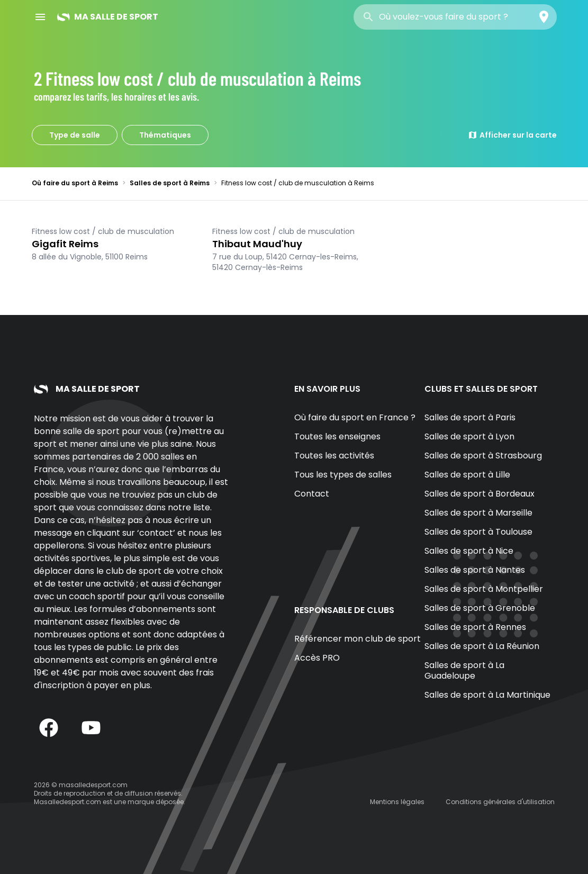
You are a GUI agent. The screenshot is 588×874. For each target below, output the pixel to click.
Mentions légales (397, 802)
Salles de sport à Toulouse (478, 532)
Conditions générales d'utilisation (500, 802)
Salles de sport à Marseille (478, 513)
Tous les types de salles (343, 475)
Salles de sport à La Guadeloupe (464, 670)
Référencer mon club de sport (358, 639)
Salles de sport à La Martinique (487, 695)
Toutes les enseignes (337, 436)
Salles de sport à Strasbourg (483, 456)
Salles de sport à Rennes (475, 627)
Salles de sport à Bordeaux (480, 494)
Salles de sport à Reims (170, 183)
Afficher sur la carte (512, 135)
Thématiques (165, 135)
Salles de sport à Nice (469, 551)
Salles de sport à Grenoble (480, 608)
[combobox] (455, 17)
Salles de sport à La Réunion (482, 646)
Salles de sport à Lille (467, 475)
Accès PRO (317, 658)
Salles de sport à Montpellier (484, 589)
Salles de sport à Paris (470, 417)
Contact (312, 494)
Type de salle (75, 135)
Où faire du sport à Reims (75, 183)
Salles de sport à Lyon (469, 436)
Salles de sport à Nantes (475, 570)
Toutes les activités (334, 456)
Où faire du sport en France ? (355, 417)
